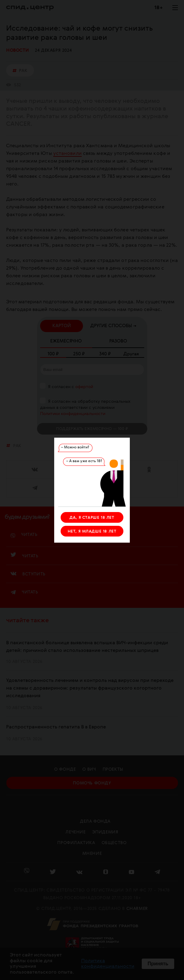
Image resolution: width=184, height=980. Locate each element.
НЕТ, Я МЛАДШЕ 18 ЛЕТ (92, 531)
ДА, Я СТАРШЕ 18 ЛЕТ (92, 518)
